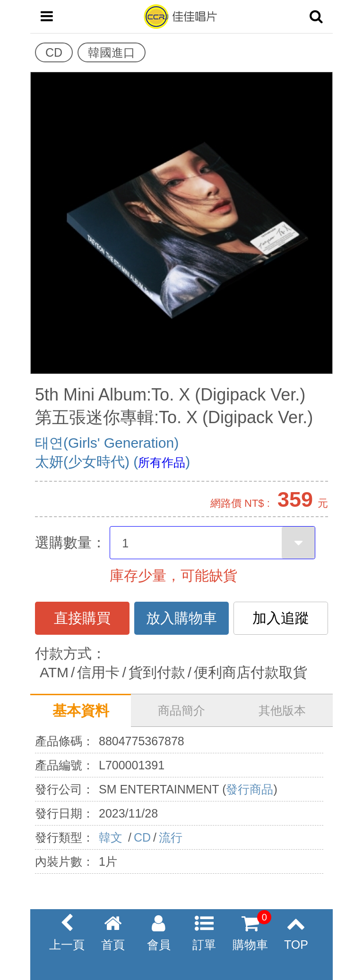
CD (142, 837)
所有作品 (162, 462)
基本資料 (81, 711)
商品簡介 (181, 710)
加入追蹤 (281, 618)
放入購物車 (181, 618)
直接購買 (82, 618)
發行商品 (250, 789)
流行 (171, 837)
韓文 (112, 837)
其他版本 (282, 710)
